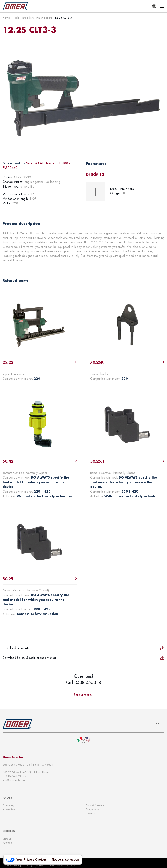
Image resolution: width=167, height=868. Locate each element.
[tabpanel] (125, 191)
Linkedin (7, 839)
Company (8, 805)
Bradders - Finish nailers (37, 18)
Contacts (91, 813)
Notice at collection (65, 859)
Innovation (9, 809)
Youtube (7, 843)
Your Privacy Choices (26, 860)
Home (6, 18)
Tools (16, 18)
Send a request (84, 695)
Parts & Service (95, 805)
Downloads (93, 809)
